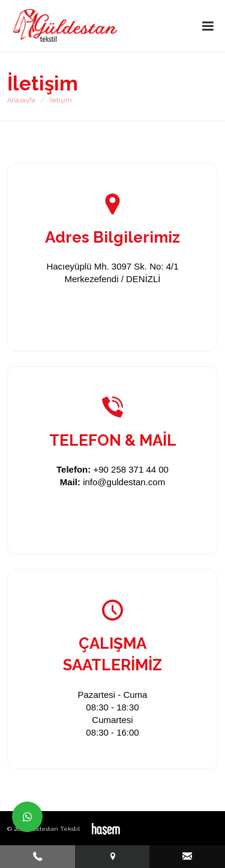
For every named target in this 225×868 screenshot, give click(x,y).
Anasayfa (21, 100)
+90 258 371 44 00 (131, 469)
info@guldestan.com (124, 482)
